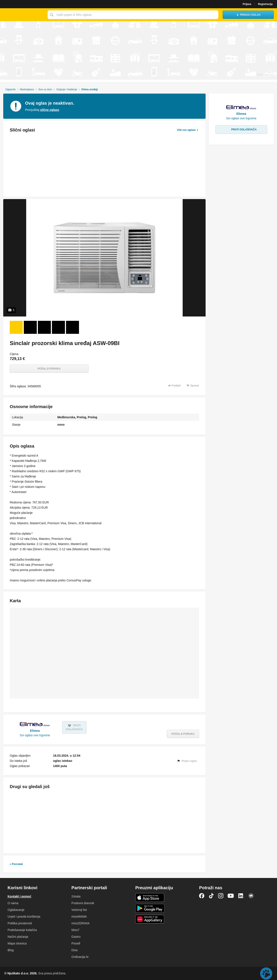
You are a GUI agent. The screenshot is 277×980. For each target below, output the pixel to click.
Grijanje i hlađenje (67, 89)
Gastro (76, 937)
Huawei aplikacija (150, 919)
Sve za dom (45, 89)
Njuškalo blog (251, 896)
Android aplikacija (150, 908)
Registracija (265, 4)
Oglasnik (10, 89)
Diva (74, 950)
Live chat (266, 974)
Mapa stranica (17, 943)
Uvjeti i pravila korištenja (24, 917)
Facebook (202, 896)
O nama (13, 903)
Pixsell (76, 943)
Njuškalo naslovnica (23, 15)
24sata (76, 896)
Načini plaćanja (18, 937)
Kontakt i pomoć (19, 896)
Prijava (247, 4)
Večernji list (79, 910)
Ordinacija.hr (80, 957)
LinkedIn (241, 896)
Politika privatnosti (20, 923)
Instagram (221, 896)
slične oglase (50, 110)
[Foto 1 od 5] (16, 327)
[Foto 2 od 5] (30, 327)
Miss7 (75, 930)
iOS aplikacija (150, 897)
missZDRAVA (80, 923)
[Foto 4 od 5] (58, 327)
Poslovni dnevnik (83, 903)
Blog (11, 950)
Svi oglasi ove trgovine (35, 735)
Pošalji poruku (49, 369)
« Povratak (16, 864)
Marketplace (27, 89)
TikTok (211, 896)
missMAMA (79, 917)
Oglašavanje (16, 910)
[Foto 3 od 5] (44, 327)
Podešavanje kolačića (22, 930)
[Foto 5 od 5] (72, 327)
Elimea (35, 731)
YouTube (231, 896)
